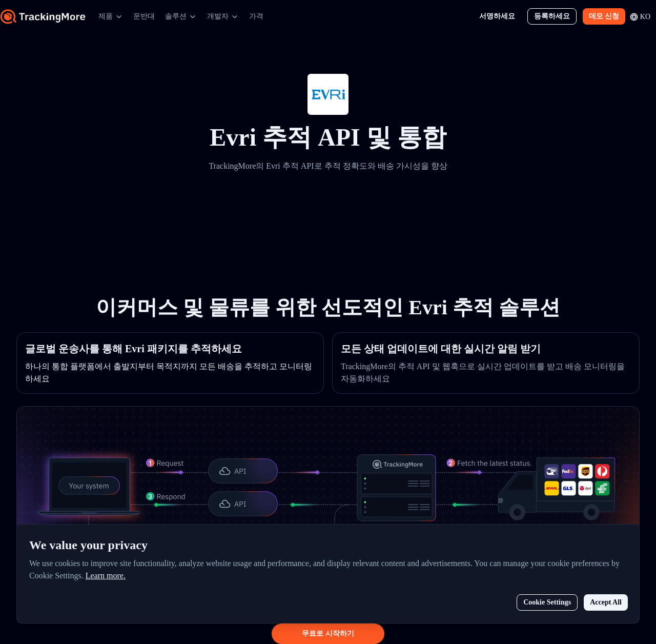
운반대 (144, 16)
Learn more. (106, 576)
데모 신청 (604, 16)
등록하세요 (552, 16)
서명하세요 (497, 16)
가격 (256, 16)
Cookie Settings (547, 602)
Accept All (606, 602)
